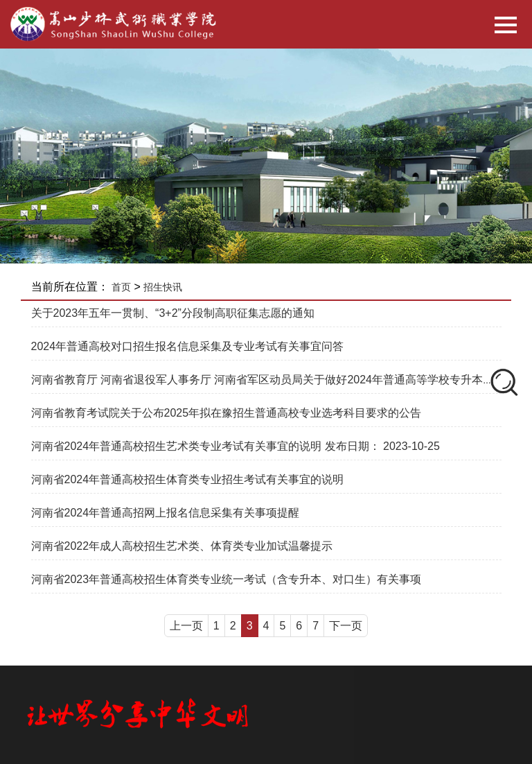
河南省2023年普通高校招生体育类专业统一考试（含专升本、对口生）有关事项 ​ (228, 579)
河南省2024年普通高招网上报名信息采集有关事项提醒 (166, 513)
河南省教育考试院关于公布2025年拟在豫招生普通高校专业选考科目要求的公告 (227, 413)
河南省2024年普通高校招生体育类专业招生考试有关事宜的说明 (188, 479)
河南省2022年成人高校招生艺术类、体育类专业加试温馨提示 (182, 546)
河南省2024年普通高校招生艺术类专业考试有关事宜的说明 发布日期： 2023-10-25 (236, 446)
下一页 (346, 626)
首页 (121, 287)
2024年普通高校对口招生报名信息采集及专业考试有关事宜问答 (188, 346)
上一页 (186, 626)
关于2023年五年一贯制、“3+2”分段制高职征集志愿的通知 (173, 313)
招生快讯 (163, 287)
